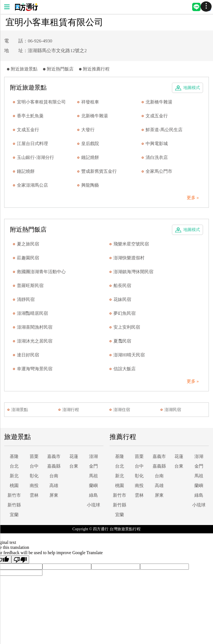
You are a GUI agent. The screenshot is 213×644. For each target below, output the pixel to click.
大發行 (88, 130)
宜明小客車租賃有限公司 (41, 102)
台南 (54, 476)
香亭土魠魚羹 (30, 116)
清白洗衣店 (157, 157)
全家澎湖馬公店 (32, 185)
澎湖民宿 (173, 410)
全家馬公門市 (159, 171)
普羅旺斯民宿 (30, 286)
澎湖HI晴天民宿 (129, 355)
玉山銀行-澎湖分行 (35, 157)
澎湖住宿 (122, 410)
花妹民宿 (122, 299)
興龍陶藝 (90, 185)
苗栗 (34, 456)
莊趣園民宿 (28, 258)
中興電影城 (157, 144)
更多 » (193, 198)
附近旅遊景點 (24, 69)
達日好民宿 (28, 355)
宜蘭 (14, 515)
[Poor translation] (20, 559)
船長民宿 (122, 286)
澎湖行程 (71, 410)
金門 (93, 466)
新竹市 (14, 495)
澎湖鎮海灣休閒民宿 (133, 272)
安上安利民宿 (127, 327)
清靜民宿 (26, 299)
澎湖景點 (20, 410)
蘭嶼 (93, 485)
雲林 (34, 495)
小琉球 (93, 505)
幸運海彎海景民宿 (35, 369)
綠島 (93, 495)
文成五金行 (157, 116)
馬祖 (93, 476)
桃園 (14, 485)
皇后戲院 (90, 144)
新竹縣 (14, 505)
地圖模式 (192, 88)
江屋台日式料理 (32, 144)
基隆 (14, 456)
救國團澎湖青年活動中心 (41, 272)
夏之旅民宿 (28, 244)
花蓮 (74, 456)
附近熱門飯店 (60, 69)
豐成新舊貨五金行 (99, 171)
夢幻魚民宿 (125, 313)
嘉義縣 (54, 466)
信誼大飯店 (125, 369)
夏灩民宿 (122, 341)
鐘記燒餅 (90, 157)
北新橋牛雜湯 (159, 102)
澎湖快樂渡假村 (129, 258)
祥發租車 (90, 102)
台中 (34, 466)
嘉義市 (54, 456)
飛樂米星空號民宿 (131, 244)
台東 (74, 466)
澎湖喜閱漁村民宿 (35, 327)
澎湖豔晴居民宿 (32, 313)
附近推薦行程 (96, 69)
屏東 (54, 495)
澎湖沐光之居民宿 (35, 341)
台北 (14, 466)
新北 (14, 476)
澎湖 (93, 456)
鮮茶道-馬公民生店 (164, 130)
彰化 (34, 476)
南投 (34, 485)
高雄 (54, 485)
